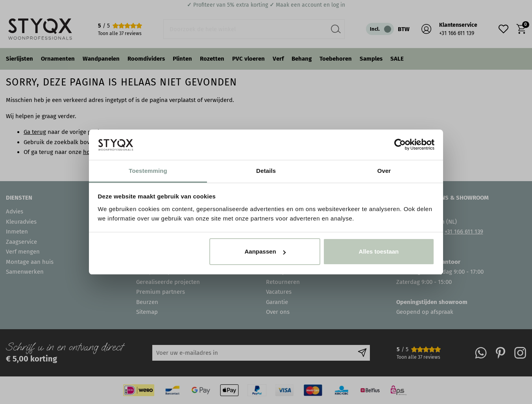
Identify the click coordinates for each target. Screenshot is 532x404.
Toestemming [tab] (148, 171)
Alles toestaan (379, 251)
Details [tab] (266, 171)
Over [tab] (384, 171)
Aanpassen (265, 251)
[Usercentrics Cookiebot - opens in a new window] (400, 145)
